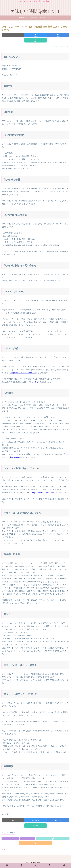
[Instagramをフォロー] (18, 839)
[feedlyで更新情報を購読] (53, 839)
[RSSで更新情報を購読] (36, 843)
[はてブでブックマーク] (58, 35)
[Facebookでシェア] (35, 35)
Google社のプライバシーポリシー (23, 373)
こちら (37, 382)
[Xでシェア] (13, 35)
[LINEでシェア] (35, 40)
